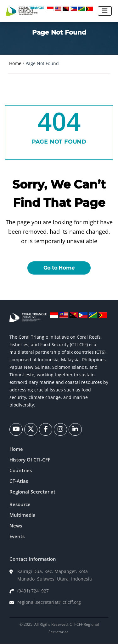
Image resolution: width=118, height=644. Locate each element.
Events (17, 536)
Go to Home (59, 268)
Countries (21, 470)
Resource (20, 504)
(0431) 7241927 (33, 591)
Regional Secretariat (32, 492)
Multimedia (22, 515)
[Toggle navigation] (105, 11)
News (16, 526)
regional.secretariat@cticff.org (49, 602)
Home (15, 63)
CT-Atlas (19, 481)
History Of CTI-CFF (30, 460)
